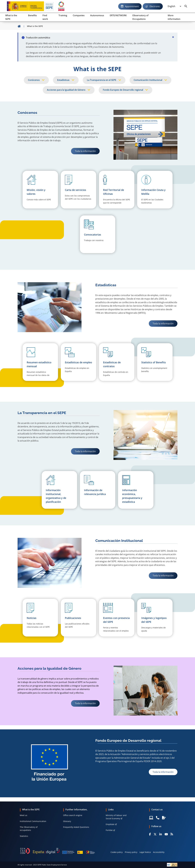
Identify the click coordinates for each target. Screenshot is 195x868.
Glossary (67, 821)
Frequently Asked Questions (76, 827)
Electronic (155, 6)
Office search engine (73, 815)
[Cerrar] (173, 37)
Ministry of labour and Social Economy (116, 817)
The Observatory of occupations (29, 829)
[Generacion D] (58, 851)
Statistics (24, 836)
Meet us (24, 815)
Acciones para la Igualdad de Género (66, 90)
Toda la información (85, 151)
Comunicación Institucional (148, 80)
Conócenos (34, 80)
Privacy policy (131, 852)
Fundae (109, 830)
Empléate (110, 824)
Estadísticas (63, 80)
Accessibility (159, 852)
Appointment (132, 6)
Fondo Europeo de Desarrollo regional (123, 90)
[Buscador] (186, 6)
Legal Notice (145, 852)
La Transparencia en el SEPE (102, 80)
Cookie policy (117, 852)
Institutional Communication (33, 821)
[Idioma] (174, 6)
